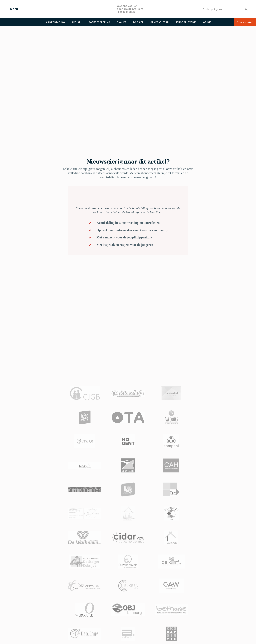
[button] (10, 9)
